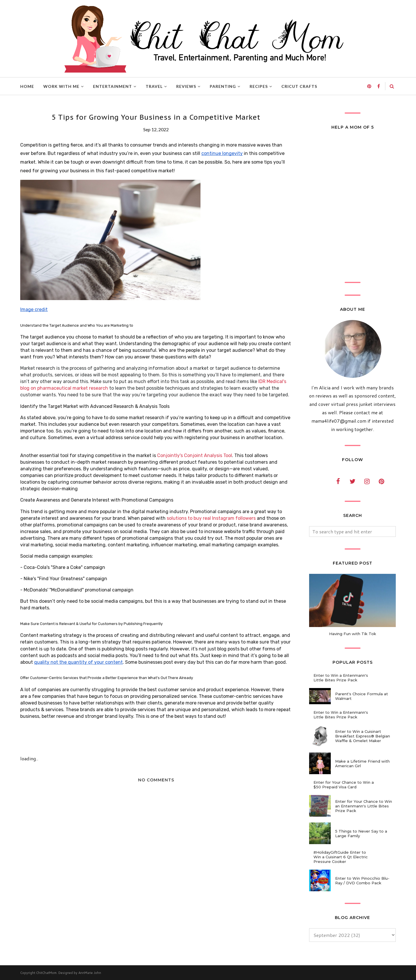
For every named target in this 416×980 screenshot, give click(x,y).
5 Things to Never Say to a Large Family (361, 833)
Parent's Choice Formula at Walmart (362, 696)
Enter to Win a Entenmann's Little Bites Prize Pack (341, 678)
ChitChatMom (46, 973)
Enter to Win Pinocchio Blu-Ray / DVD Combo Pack (362, 881)
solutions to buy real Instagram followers (211, 518)
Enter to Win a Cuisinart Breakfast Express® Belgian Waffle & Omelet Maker (363, 736)
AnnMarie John (90, 973)
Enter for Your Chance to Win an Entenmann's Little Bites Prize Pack (364, 806)
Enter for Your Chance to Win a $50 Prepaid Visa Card (344, 785)
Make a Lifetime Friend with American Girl (362, 763)
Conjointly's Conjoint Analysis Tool (195, 455)
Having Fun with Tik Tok (353, 634)
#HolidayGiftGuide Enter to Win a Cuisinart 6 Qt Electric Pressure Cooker (341, 857)
